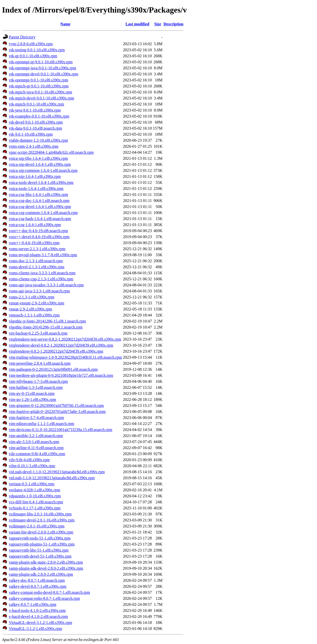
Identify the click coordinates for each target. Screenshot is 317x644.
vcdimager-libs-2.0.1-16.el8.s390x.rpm (40, 514)
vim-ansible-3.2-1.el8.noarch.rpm (36, 436)
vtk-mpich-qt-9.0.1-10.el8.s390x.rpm (39, 86)
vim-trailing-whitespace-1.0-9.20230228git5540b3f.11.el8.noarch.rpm (65, 357)
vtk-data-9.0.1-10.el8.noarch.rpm (35, 128)
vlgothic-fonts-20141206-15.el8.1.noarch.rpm (46, 327)
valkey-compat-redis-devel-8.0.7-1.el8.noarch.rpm (49, 592)
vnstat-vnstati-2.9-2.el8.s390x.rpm (36, 303)
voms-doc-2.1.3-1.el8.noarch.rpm (36, 261)
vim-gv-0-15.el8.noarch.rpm (32, 393)
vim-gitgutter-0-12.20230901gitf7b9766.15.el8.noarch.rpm (56, 406)
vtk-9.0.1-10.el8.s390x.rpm (31, 134)
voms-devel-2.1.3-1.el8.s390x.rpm (37, 267)
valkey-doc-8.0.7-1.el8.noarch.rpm (37, 580)
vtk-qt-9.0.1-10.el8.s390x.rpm (33, 56)
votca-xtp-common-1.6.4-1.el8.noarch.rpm (43, 170)
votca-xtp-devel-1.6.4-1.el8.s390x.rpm (40, 164)
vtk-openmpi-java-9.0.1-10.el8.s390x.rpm (42, 68)
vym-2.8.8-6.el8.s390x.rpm (31, 44)
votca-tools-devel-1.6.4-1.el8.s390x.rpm (41, 182)
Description (173, 24)
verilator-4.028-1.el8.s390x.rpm (34, 490)
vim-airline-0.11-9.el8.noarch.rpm (36, 448)
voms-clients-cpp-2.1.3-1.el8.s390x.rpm (41, 279)
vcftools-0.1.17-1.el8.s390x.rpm (35, 508)
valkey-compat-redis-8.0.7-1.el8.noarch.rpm (44, 598)
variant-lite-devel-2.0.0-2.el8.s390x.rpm (41, 532)
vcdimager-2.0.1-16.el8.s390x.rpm (37, 526)
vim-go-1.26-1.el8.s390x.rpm (32, 399)
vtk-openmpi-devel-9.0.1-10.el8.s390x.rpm (43, 74)
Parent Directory (22, 37)
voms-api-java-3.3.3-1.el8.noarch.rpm (39, 291)
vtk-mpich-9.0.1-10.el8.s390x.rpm (36, 104)
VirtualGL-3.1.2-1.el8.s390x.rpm (35, 629)
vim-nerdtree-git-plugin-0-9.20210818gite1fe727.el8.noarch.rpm (61, 375)
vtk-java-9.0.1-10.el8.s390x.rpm (35, 110)
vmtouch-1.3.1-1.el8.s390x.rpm (34, 315)
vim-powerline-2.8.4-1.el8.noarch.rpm (40, 363)
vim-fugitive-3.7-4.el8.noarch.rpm (36, 418)
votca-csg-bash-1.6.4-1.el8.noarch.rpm (40, 219)
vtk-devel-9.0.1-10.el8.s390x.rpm (36, 122)
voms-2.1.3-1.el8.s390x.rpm (32, 297)
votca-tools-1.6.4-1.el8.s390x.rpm (36, 189)
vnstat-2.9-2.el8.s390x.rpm (30, 309)
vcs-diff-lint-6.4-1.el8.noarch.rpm (36, 502)
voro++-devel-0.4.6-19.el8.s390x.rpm (39, 237)
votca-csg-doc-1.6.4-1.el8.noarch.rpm (39, 201)
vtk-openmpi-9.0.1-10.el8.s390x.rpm (38, 80)
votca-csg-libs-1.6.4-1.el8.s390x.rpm (38, 195)
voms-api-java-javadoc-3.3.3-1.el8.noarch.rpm (46, 285)
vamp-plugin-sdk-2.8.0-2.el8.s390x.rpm (41, 574)
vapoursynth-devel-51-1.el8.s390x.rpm (40, 556)
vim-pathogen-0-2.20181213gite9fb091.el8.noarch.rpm (53, 369)
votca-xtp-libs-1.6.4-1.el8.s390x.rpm (38, 158)
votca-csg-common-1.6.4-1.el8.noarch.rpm (43, 213)
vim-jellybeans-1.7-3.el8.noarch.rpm (38, 381)
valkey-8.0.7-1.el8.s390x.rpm (33, 604)
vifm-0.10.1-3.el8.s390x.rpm (32, 466)
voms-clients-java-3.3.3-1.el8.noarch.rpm (42, 273)
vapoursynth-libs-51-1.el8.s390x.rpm (39, 550)
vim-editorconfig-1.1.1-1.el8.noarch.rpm (41, 424)
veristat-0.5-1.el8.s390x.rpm (32, 484)
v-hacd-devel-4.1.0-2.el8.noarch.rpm (38, 616)
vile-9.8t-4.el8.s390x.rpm (29, 460)
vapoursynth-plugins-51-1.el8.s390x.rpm (42, 544)
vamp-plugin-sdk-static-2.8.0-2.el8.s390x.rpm (46, 562)
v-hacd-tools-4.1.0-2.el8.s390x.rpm (37, 610)
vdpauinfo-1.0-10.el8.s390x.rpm (35, 496)
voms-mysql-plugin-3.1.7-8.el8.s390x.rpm (43, 255)
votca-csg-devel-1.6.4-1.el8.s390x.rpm (40, 207)
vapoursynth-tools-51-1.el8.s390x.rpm (40, 538)
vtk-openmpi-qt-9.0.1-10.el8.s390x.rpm (41, 62)
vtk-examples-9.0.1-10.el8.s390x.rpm (39, 116)
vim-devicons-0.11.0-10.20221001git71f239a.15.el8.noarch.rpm (60, 430)
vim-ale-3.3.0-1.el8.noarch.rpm (34, 442)
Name (65, 24)
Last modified (137, 24)
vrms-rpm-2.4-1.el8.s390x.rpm (34, 146)
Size (158, 24)
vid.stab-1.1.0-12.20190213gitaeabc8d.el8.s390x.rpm (52, 478)
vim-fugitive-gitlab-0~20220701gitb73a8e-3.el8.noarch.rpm (57, 412)
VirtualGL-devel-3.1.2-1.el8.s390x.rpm (40, 623)
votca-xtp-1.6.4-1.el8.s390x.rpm (35, 176)
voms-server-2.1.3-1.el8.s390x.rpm (37, 249)
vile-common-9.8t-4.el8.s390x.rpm (37, 454)
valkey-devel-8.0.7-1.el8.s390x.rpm (38, 586)
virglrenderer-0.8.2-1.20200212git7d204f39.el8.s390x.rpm (56, 351)
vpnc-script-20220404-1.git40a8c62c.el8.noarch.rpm (51, 152)
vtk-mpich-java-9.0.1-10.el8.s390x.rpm (40, 92)
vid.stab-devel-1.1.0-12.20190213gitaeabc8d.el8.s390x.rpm (57, 472)
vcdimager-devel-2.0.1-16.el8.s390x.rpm (42, 520)
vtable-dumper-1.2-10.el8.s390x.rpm (38, 140)
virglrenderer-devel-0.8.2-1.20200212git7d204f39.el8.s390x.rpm (61, 345)
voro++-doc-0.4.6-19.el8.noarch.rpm (38, 231)
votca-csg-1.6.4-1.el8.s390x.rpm (35, 225)
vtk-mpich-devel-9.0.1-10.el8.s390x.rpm (41, 98)
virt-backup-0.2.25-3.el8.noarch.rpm (38, 333)
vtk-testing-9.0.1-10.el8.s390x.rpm (37, 50)
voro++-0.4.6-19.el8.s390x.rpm (34, 243)
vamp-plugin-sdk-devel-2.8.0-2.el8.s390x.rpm (46, 568)
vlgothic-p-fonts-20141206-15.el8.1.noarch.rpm (47, 321)
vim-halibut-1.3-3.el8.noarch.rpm (36, 387)
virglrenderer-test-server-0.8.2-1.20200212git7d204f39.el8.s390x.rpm (65, 339)
